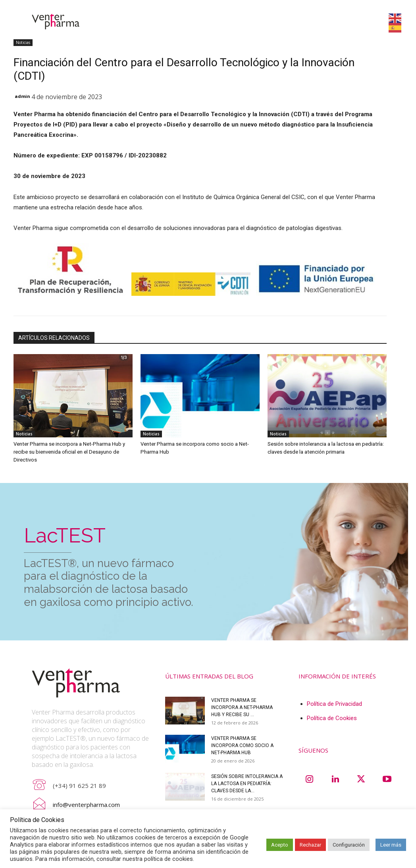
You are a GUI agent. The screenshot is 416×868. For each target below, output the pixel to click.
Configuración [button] (349, 845)
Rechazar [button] (310, 845)
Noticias (23, 43)
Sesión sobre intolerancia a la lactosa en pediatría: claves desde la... (247, 783)
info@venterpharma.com (86, 804)
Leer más (391, 845)
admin (22, 96)
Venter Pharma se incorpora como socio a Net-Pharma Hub (242, 745)
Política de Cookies (332, 718)
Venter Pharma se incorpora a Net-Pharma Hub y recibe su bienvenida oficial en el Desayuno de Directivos (68, 452)
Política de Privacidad (334, 703)
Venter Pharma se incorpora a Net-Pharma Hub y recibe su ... (242, 707)
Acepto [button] (280, 845)
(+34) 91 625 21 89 (79, 785)
